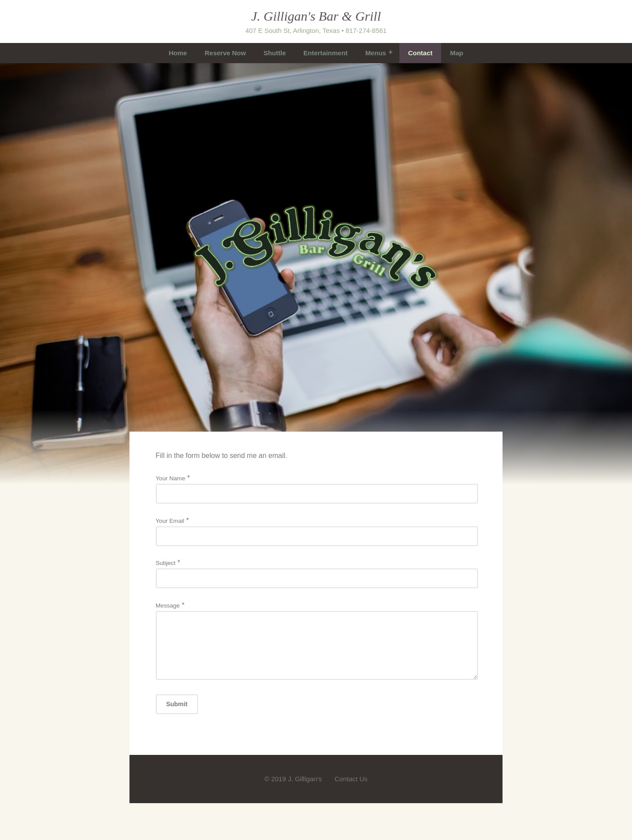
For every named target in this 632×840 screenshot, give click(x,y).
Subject (166, 563)
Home (178, 53)
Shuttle (275, 53)
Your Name (171, 478)
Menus (376, 53)
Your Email (170, 521)
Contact (420, 53)
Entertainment (325, 53)
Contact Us (351, 789)
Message (168, 606)
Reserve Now (225, 53)
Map (456, 53)
